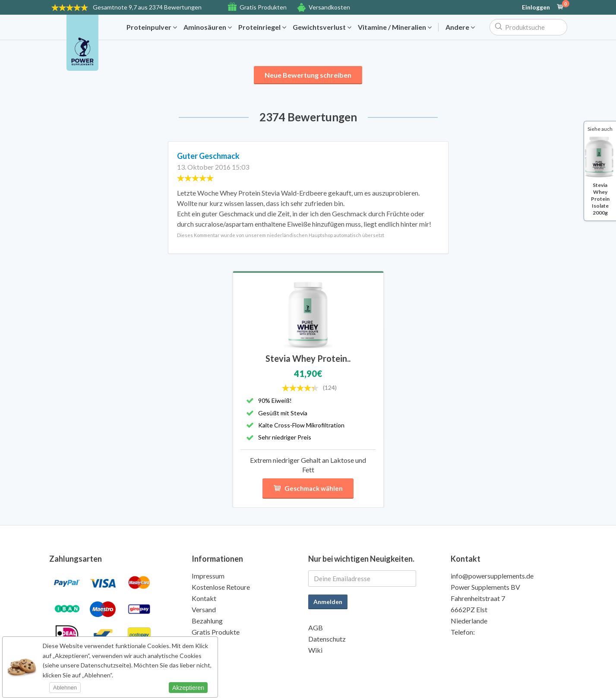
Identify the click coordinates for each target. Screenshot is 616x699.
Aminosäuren (208, 27)
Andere (460, 27)
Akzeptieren (188, 688)
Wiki (315, 650)
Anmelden (328, 602)
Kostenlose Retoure (221, 587)
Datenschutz (327, 639)
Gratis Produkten (263, 7)
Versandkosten (329, 7)
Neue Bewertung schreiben (308, 75)
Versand (204, 609)
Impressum (208, 576)
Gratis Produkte (216, 632)
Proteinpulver (152, 27)
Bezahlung (207, 621)
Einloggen (536, 7)
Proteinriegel (262, 27)
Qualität (204, 643)
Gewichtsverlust (322, 27)
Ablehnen (65, 688)
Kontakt (204, 598)
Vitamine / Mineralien (395, 27)
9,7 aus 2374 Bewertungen (147, 7)
